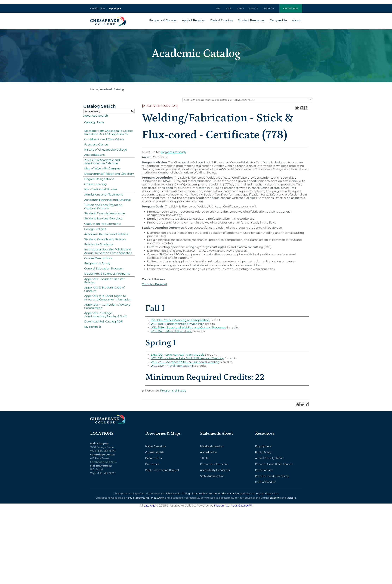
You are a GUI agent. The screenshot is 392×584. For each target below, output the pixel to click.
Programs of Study (97, 263)
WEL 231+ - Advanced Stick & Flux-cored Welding (185, 362)
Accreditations (94, 155)
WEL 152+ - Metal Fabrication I (172, 331)
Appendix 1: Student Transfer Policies (104, 281)
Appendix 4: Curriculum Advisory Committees (107, 306)
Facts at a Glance (96, 145)
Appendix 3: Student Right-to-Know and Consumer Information (108, 298)
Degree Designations (99, 179)
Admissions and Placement (104, 195)
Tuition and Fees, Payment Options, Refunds (103, 207)
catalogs (149, 506)
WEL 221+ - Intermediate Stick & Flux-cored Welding (187, 358)
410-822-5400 (98, 8)
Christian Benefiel (154, 284)
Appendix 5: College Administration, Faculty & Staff (105, 315)
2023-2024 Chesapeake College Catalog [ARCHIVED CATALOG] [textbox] (219, 100)
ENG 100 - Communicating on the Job (177, 355)
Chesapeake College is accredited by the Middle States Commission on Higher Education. (222, 493)
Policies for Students (99, 244)
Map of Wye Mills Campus (102, 168)
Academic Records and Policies (106, 234)
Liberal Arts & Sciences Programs (107, 274)
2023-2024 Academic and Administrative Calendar (102, 162)
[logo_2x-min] (108, 18)
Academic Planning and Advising (107, 200)
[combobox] (247, 100)
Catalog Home (94, 122)
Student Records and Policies (105, 239)
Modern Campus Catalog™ (233, 506)
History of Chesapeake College (106, 150)
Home (94, 89)
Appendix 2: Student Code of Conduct (104, 289)
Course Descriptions (98, 258)
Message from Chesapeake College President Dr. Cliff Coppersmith (109, 132)
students (275, 498)
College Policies (95, 229)
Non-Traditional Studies (101, 189)
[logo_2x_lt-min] (108, 416)
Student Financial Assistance (105, 213)
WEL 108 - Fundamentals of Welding (176, 324)
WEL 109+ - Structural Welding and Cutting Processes (188, 327)
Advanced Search (96, 116)
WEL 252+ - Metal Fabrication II (172, 366)
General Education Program (104, 268)
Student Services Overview (103, 218)
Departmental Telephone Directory (109, 174)
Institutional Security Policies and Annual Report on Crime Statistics (108, 251)
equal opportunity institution (146, 498)
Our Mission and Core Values (104, 139)
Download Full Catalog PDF (103, 321)
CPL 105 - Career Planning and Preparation (180, 320)
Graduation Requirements (103, 224)
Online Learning (95, 184)
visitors (291, 498)
